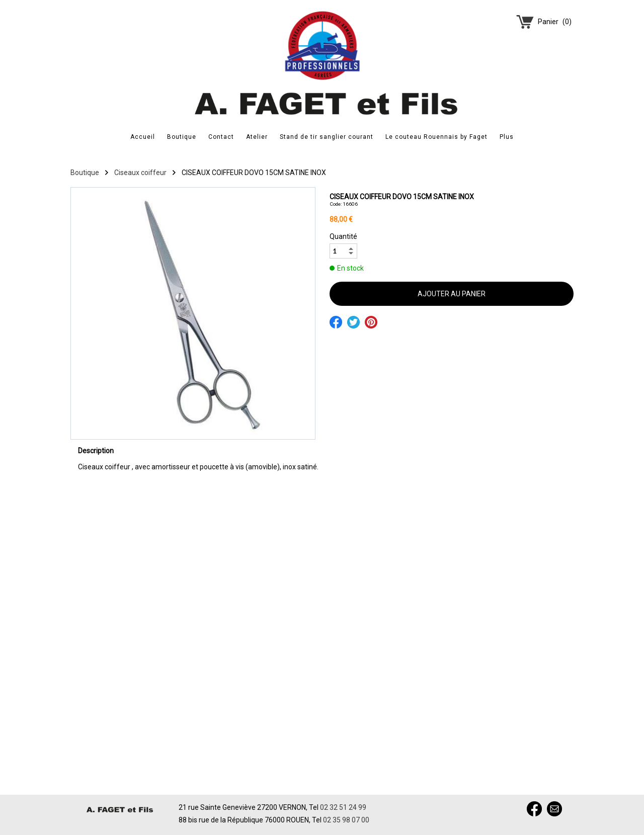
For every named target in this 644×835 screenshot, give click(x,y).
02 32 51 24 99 (343, 807)
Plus (507, 137)
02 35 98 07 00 (346, 820)
